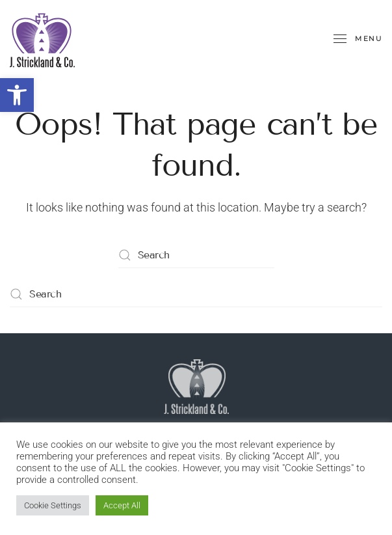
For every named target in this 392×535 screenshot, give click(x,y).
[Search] (196, 255)
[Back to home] (42, 39)
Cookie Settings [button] (53, 505)
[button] (17, 95)
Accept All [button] (122, 505)
